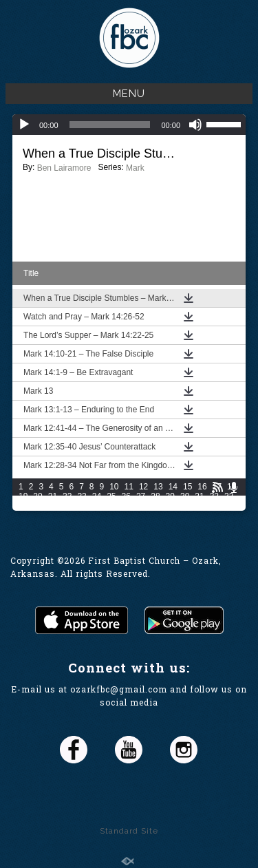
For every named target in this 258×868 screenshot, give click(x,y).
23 (82, 496)
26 (126, 496)
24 (97, 496)
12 (143, 487)
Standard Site (129, 831)
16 (202, 487)
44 (170, 506)
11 (129, 487)
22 (67, 496)
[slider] (110, 125)
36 (53, 506)
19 (23, 496)
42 (141, 506)
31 (199, 496)
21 (53, 496)
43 (155, 506)
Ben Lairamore (64, 168)
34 (23, 506)
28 (155, 496)
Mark (135, 168)
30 (185, 496)
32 (214, 496)
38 (82, 506)
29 (170, 496)
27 (141, 496)
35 (37, 506)
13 (158, 487)
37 (67, 506)
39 (97, 506)
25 (111, 496)
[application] (129, 125)
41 (126, 506)
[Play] (24, 125)
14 (173, 487)
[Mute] (195, 125)
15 (187, 487)
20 (37, 496)
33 (229, 496)
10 (114, 487)
